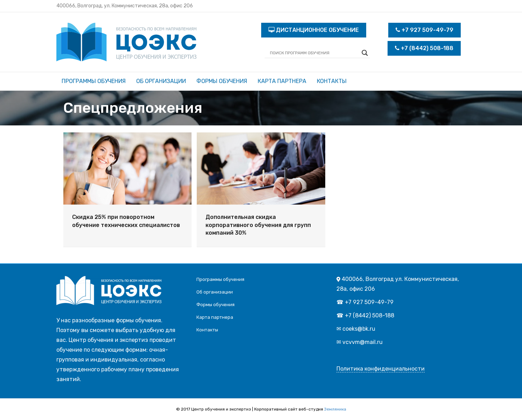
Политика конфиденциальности (381, 369)
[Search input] (314, 53)
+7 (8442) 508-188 (424, 48)
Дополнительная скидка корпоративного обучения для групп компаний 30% (258, 225)
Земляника (335, 409)
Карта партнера (282, 81)
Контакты (332, 81)
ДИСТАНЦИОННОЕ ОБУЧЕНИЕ (314, 30)
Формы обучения (222, 81)
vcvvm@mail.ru (363, 342)
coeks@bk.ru (359, 329)
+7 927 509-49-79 (424, 30)
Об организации (161, 81)
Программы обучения (94, 81)
